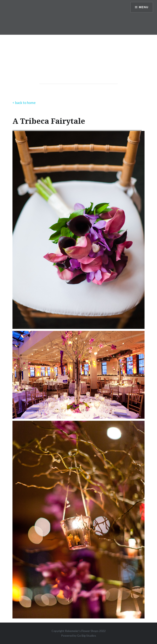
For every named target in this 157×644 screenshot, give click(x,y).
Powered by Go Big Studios (79, 636)
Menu (144, 7)
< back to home (24, 103)
